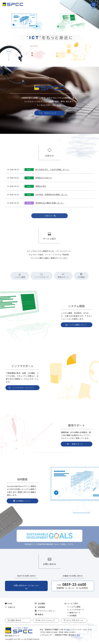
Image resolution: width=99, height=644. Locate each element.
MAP (68, 629)
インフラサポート (77, 610)
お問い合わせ (16, 620)
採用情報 (41, 607)
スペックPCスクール (75, 620)
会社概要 (41, 603)
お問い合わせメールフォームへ (26, 585)
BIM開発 (73, 616)
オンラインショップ (46, 620)
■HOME (9, 603)
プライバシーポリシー (47, 611)
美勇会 (40, 614)
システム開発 (75, 607)
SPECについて (50, 113)
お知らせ (12, 607)
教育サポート (75, 613)
